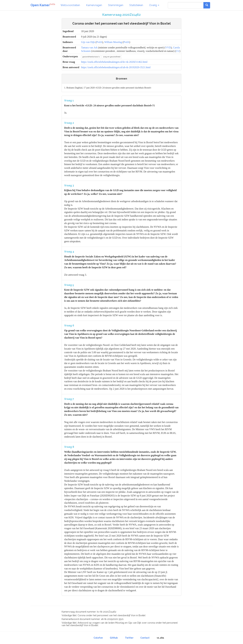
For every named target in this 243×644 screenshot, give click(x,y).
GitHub (114, 638)
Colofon (98, 638)
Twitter (129, 638)
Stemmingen (116, 5)
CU (178, 51)
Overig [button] (154, 5)
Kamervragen (94, 5)
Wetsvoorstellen (70, 5)
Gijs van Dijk (88, 42)
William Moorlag (113, 42)
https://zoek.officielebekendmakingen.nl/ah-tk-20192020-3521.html (116, 67)
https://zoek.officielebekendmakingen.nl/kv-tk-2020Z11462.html (114, 62)
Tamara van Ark (89, 48)
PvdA (99, 42)
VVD (168, 48)
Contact (145, 638)
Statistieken (136, 5)
